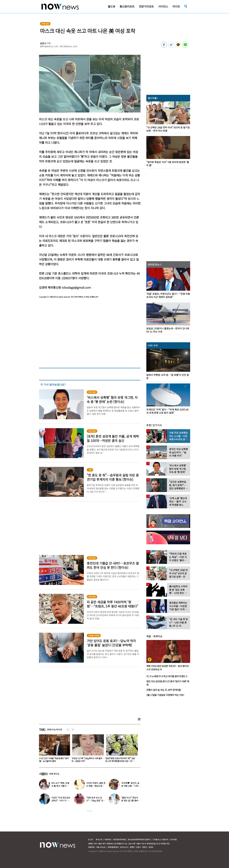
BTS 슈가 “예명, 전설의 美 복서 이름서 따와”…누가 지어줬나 (60, 786)
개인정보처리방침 (119, 839)
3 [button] (92, 811)
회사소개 (99, 839)
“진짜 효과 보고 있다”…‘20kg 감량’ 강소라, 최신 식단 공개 (96, 801)
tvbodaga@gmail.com (76, 287)
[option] (54, 749)
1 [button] (88, 811)
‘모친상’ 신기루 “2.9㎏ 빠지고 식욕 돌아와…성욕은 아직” (87, 760)
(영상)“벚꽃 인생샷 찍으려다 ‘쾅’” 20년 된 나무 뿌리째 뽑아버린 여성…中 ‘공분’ (121, 761)
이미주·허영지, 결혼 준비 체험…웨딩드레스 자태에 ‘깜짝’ (96, 786)
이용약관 (107, 839)
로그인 (91, 839)
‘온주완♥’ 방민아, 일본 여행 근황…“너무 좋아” (130, 786)
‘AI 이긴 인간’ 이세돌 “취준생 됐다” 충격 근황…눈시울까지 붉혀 (54, 760)
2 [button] (90, 811)
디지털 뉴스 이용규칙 (160, 839)
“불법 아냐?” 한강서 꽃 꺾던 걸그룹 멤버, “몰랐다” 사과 (130, 801)
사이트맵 (173, 839)
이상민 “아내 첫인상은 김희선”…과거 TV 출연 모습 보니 (61, 801)
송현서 (43, 43)
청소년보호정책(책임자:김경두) (139, 839)
